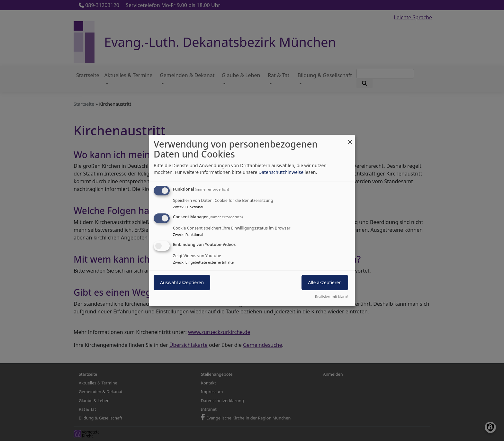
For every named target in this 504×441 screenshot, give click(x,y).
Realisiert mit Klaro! (331, 297)
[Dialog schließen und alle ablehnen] (350, 139)
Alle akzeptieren (325, 282)
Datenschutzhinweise (281, 172)
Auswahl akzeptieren (182, 282)
